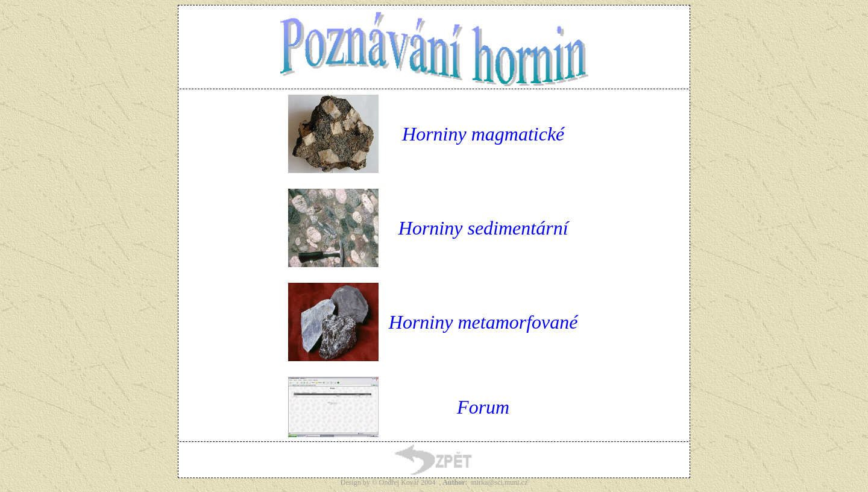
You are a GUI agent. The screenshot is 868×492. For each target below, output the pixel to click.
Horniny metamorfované (483, 322)
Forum (483, 407)
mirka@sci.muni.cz (500, 482)
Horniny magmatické (483, 134)
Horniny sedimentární (483, 228)
